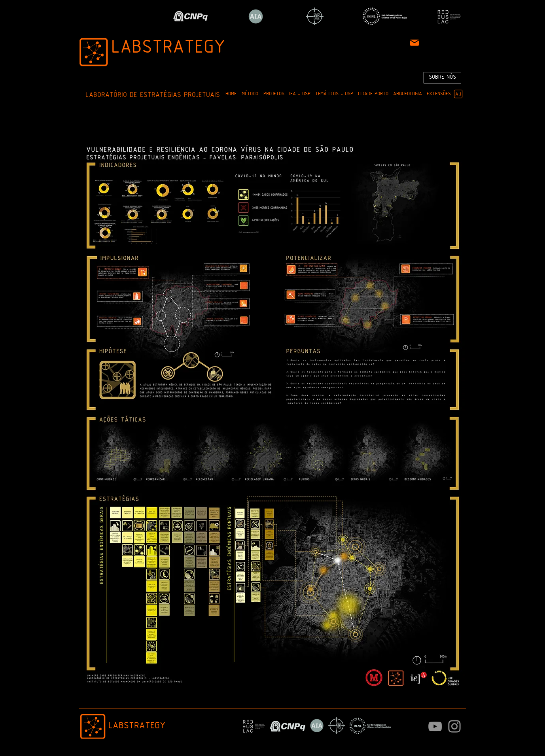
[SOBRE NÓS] (442, 78)
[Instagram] (454, 726)
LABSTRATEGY (168, 48)
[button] (250, 94)
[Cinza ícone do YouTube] (435, 726)
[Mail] (414, 43)
